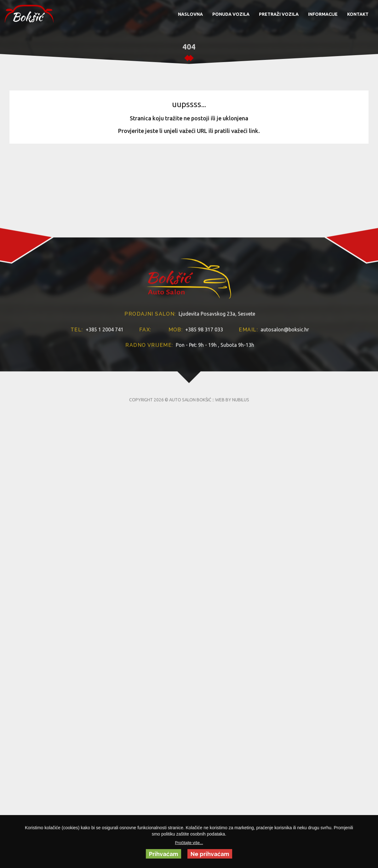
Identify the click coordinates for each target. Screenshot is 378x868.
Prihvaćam (163, 854)
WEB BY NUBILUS (232, 462)
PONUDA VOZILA (231, 14)
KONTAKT (358, 14)
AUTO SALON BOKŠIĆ (190, 462)
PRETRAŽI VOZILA (279, 14)
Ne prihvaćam (210, 854)
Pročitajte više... (189, 843)
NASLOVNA (190, 14)
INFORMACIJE (323, 14)
